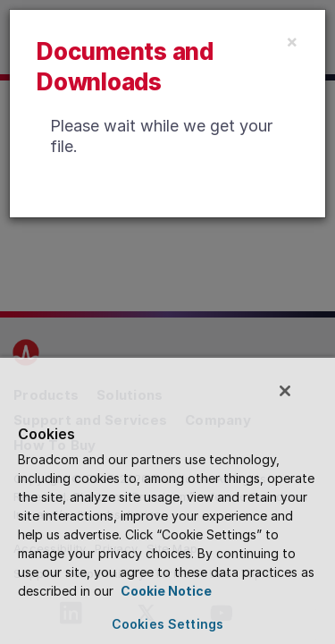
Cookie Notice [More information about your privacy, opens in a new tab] (165, 591)
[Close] (292, 41)
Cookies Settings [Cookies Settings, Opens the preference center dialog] (167, 624)
